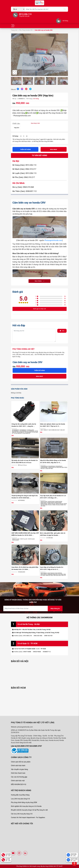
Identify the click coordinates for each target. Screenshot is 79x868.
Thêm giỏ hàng (25, 149)
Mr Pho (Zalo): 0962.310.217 (24, 177)
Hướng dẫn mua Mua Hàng (20, 795)
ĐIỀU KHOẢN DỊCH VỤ (19, 784)
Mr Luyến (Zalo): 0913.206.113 (24, 173)
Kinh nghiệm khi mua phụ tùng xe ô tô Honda (26, 806)
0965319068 (37, 652)
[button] (66, 55)
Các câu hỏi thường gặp (19, 777)
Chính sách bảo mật (18, 781)
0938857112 (47, 652)
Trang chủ (14, 30)
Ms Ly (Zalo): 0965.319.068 (23, 187)
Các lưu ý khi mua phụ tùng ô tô (22, 814)
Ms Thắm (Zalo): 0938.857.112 (25, 191)
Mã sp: (15, 99)
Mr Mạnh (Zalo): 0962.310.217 (24, 169)
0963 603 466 (38, 636)
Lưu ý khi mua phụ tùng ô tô (20, 799)
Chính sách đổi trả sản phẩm (21, 762)
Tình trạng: (29, 99)
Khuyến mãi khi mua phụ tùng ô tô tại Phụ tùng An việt (29, 810)
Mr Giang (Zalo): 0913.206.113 (24, 165)
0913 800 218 (27, 636)
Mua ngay (54, 149)
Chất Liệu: (16, 124)
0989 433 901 (48, 636)
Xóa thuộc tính (35, 123)
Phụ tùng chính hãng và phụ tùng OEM (24, 802)
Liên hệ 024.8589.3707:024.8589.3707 (26, 746)
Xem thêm (39, 281)
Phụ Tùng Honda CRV (26, 30)
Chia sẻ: (13, 89)
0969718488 (27, 652)
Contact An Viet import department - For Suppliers (28, 817)
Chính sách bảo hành (18, 766)
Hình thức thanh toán (18, 773)
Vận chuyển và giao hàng (19, 769)
